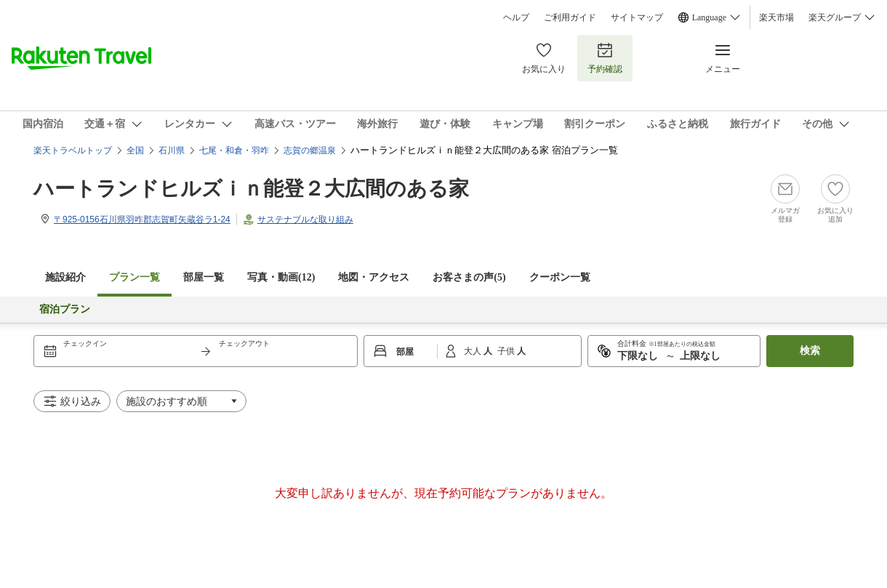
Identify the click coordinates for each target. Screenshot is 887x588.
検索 (810, 351)
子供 (507, 351)
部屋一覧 (204, 277)
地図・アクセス (374, 277)
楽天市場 (776, 17)
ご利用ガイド (570, 17)
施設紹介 (65, 277)
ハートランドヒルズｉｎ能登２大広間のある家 (251, 189)
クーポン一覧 (560, 277)
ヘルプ (516, 17)
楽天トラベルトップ (73, 150)
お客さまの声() (469, 277)
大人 (474, 351)
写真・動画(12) (281, 277)
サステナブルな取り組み (305, 220)
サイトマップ (637, 17)
